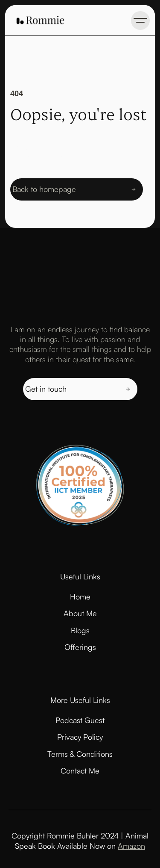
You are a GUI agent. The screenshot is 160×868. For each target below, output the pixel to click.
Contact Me (80, 771)
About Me (80, 613)
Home (80, 596)
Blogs (80, 630)
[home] (38, 20)
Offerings (80, 647)
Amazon (131, 846)
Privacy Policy (80, 737)
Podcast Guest (80, 720)
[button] (140, 21)
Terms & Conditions (80, 754)
